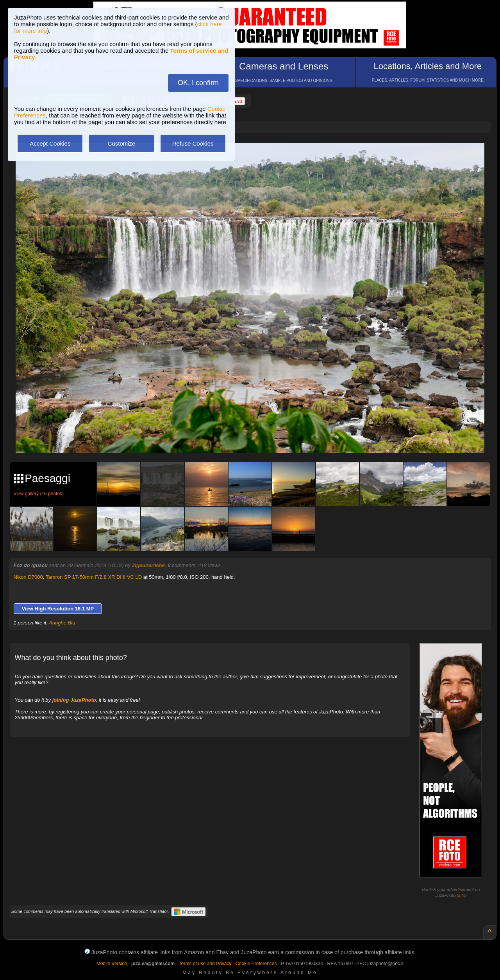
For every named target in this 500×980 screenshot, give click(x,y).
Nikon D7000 (28, 577)
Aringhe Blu (62, 623)
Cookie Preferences (256, 964)
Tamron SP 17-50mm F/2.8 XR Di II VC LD (94, 577)
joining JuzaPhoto (74, 700)
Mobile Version (112, 964)
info (462, 895)
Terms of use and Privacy (205, 964)
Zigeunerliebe (148, 565)
